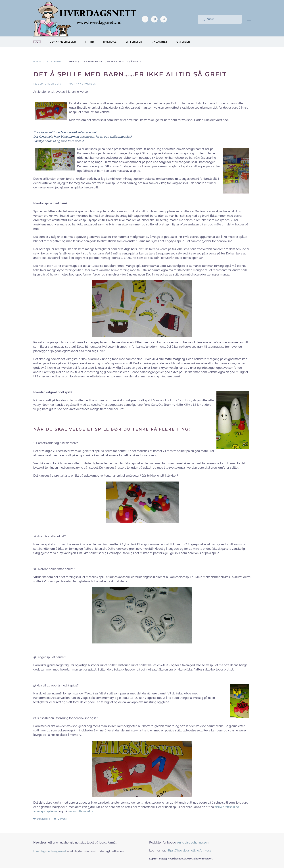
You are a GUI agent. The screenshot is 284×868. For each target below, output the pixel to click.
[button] (249, 19)
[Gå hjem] (85, 19)
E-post (61, 819)
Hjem (37, 42)
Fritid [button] (90, 42)
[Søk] (220, 19)
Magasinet (159, 42)
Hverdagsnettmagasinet (50, 851)
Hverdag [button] (110, 42)
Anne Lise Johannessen (193, 843)
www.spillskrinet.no (81, 811)
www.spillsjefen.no (46, 811)
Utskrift (42, 819)
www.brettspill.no (227, 807)
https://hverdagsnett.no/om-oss (189, 850)
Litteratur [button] (134, 42)
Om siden (183, 42)
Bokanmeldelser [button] (63, 42)
